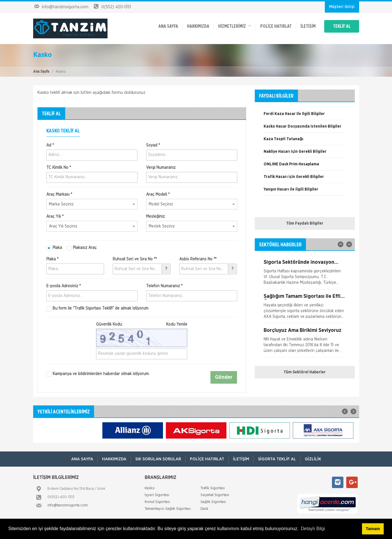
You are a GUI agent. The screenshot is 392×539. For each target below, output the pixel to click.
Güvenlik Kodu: (142, 324)
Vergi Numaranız (161, 168)
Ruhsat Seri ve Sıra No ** (135, 259)
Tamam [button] (373, 529)
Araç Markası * (59, 195)
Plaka (54, 248)
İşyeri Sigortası (157, 495)
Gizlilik (313, 459)
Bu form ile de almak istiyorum (97, 309)
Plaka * (52, 259)
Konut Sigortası (157, 502)
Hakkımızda (198, 26)
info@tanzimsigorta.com (68, 505)
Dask (204, 509)
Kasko (150, 488)
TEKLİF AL (342, 26)
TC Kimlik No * (59, 168)
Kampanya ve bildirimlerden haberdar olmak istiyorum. (98, 374)
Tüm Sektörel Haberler (305, 372)
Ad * (50, 145)
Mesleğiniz (155, 217)
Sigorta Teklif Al (277, 459)
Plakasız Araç (82, 248)
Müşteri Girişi (342, 7)
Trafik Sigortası (213, 488)
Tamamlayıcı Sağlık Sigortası (168, 509)
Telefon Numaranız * (164, 286)
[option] (305, 116)
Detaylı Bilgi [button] (313, 529)
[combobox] (92, 204)
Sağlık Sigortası (213, 502)
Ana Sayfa (41, 72)
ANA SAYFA (168, 26)
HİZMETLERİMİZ (235, 26)
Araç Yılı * (55, 217)
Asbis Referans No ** (198, 259)
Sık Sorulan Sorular (158, 459)
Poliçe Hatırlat (276, 26)
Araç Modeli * (158, 195)
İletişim (308, 26)
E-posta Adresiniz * (63, 286)
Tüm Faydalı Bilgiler (305, 223)
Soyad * (153, 145)
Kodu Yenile (177, 324)
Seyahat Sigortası (215, 495)
